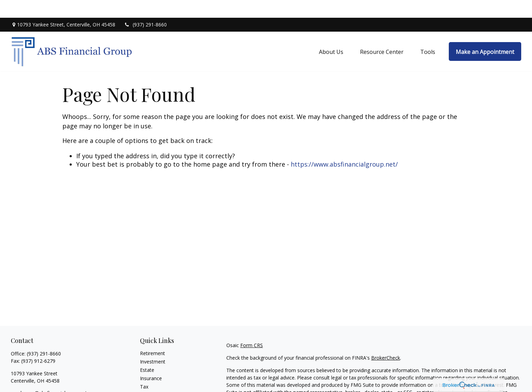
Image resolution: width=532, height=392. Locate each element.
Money (148, 377)
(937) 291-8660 (145, 7)
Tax (144, 369)
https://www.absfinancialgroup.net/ (344, 146)
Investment (153, 344)
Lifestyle (149, 386)
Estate (147, 352)
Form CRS (252, 327)
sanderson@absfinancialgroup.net (49, 375)
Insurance (151, 361)
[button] (331, 34)
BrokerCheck (386, 340)
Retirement (152, 335)
